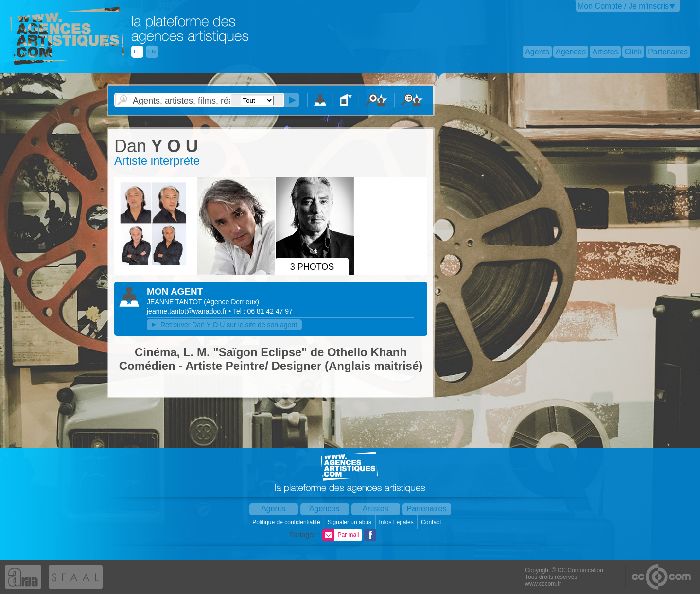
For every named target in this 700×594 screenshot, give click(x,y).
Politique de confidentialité (287, 522)
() (231, 302)
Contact (432, 522)
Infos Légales (397, 522)
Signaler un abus (350, 522)
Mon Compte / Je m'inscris (623, 6)
